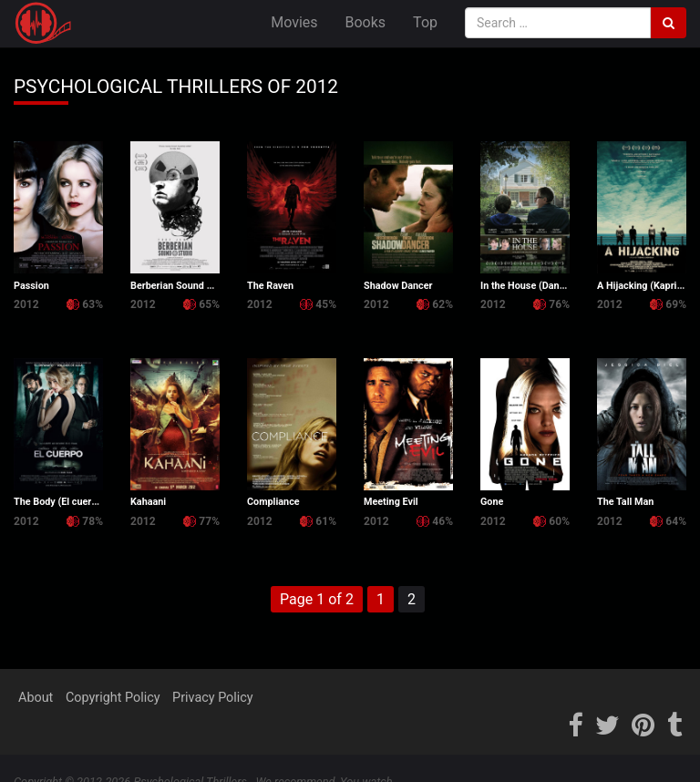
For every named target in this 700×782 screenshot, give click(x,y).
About (36, 698)
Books (366, 22)
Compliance (273, 502)
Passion (31, 286)
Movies (294, 22)
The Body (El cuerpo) (60, 502)
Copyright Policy (113, 698)
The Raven (270, 286)
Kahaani (148, 502)
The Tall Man (625, 502)
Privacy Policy (213, 698)
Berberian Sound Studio (183, 286)
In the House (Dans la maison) (547, 286)
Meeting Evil (391, 502)
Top (425, 22)
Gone (492, 502)
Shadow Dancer (398, 286)
